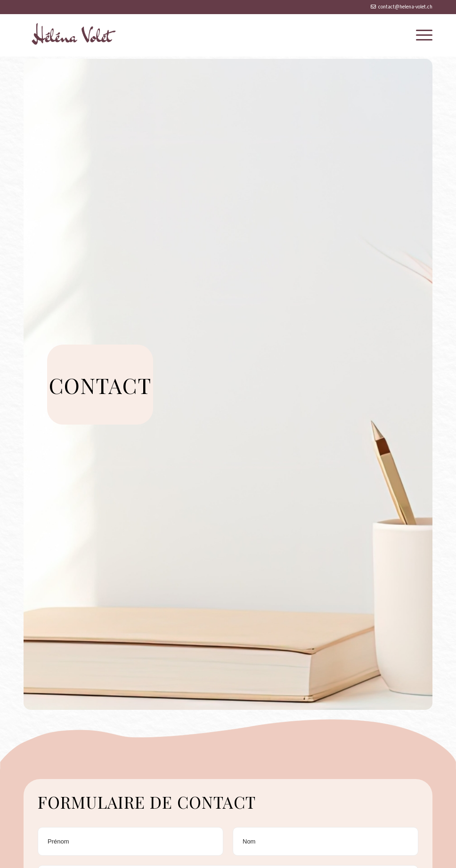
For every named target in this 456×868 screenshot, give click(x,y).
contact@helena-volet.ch (405, 7)
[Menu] (419, 35)
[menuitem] (419, 35)
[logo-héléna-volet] (72, 35)
